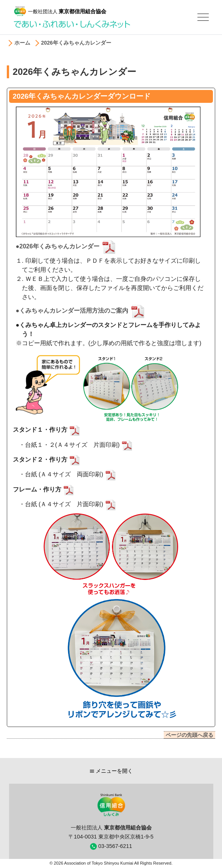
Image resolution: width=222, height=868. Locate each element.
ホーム (22, 43)
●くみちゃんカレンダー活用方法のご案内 (82, 311)
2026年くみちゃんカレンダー (76, 43)
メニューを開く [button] (111, 771)
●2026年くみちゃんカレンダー (67, 246)
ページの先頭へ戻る (189, 735)
